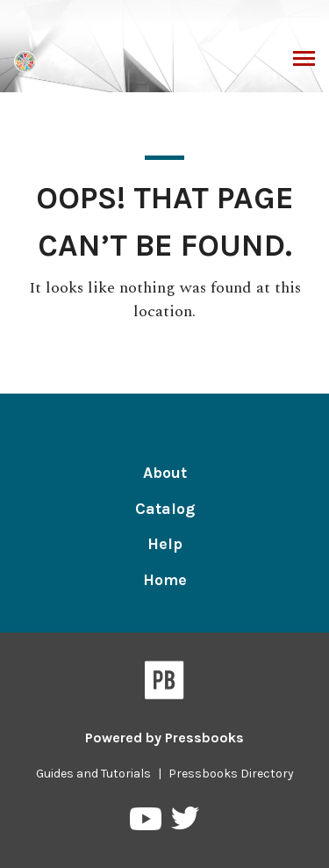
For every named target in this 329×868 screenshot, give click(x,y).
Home (165, 580)
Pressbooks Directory (231, 774)
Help (165, 544)
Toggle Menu (304, 61)
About (165, 473)
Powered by (164, 738)
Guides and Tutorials (93, 774)
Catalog (165, 509)
